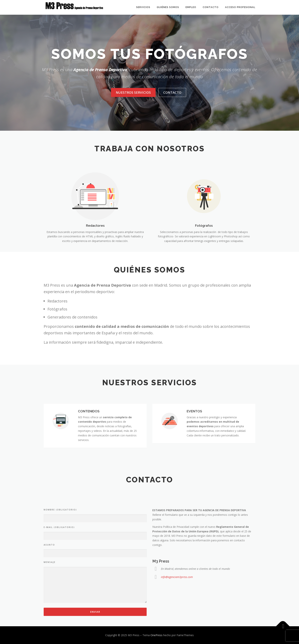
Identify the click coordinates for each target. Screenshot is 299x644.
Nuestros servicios (133, 92)
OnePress (156, 635)
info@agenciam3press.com (177, 622)
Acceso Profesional (240, 7)
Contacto (211, 7)
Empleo (191, 7)
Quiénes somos (168, 7)
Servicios (143, 7)
